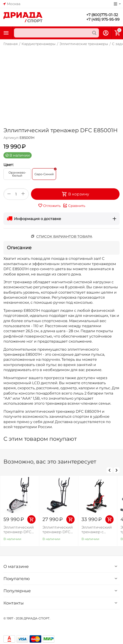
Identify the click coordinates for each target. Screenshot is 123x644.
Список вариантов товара (64, 236)
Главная (11, 44)
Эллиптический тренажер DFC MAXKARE (58, 530)
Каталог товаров (6, 33)
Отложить (49, 206)
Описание (19, 248)
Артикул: (11, 138)
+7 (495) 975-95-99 (103, 19)
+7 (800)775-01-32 (102, 15)
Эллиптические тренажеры (84, 44)
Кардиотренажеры (39, 44)
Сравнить (74, 206)
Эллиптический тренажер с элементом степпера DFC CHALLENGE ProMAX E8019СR (97, 530)
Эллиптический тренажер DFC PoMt (19, 530)
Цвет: (8, 165)
